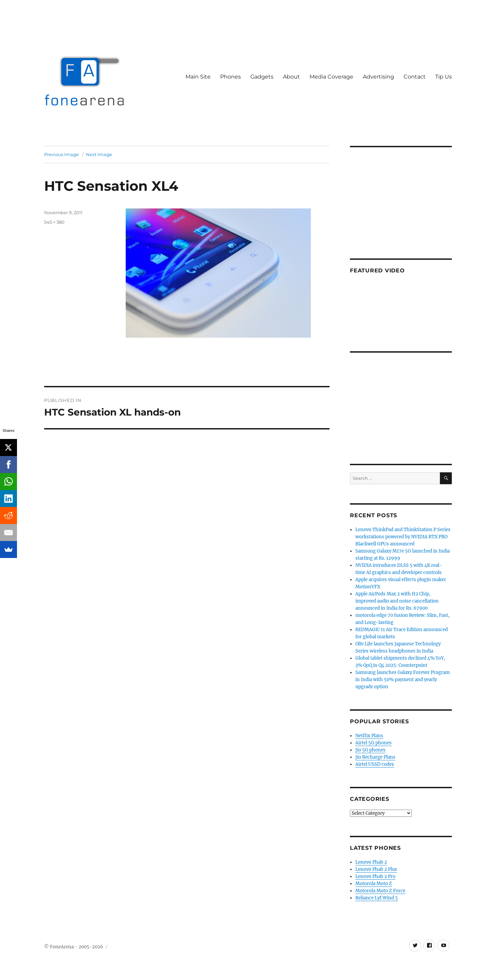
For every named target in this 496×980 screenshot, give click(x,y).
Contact (415, 77)
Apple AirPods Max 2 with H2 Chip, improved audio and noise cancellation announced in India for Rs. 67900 (397, 601)
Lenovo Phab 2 (371, 862)
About (291, 77)
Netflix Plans (369, 736)
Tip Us (444, 77)
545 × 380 (54, 222)
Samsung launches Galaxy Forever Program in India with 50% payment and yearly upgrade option (403, 680)
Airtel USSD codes (375, 764)
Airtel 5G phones (374, 743)
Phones (231, 77)
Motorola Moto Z (374, 884)
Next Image (99, 154)
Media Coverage (331, 77)
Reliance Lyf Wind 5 (377, 898)
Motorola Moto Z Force (380, 891)
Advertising (378, 77)
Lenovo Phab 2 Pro (375, 876)
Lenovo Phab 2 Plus (376, 869)
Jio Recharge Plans (375, 757)
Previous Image (61, 154)
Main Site (198, 77)
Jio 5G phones (370, 750)
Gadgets (262, 77)
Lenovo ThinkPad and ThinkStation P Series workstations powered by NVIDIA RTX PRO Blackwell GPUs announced (403, 537)
